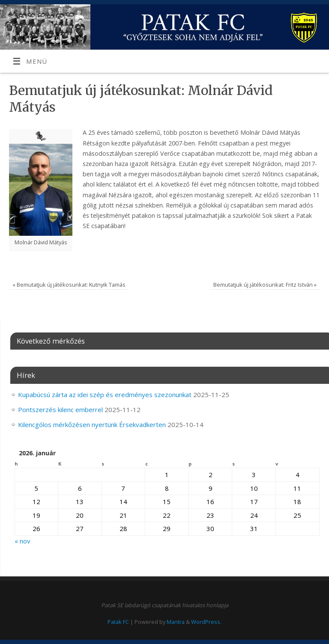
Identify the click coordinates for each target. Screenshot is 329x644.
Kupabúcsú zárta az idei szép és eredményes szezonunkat (105, 395)
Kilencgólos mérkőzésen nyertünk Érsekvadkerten (92, 424)
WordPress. (206, 622)
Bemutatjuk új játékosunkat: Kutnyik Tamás (69, 285)
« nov (22, 541)
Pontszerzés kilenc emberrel (60, 410)
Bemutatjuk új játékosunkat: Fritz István (265, 285)
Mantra (176, 622)
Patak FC (118, 622)
